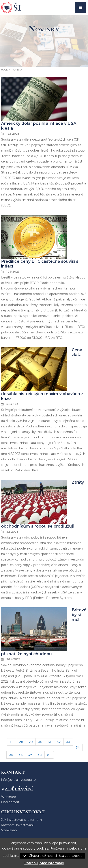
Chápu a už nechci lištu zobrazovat (52, 856)
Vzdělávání (9, 830)
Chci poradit (10, 802)
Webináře (9, 797)
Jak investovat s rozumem (22, 820)
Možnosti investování (17, 825)
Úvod (5, 70)
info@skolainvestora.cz (19, 780)
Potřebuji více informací (44, 863)
